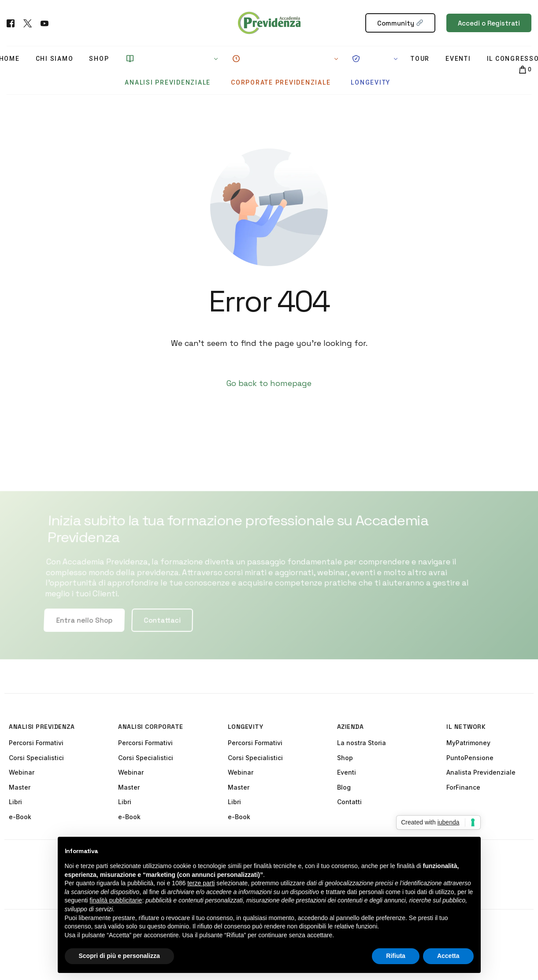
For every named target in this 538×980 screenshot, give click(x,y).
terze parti (201, 883)
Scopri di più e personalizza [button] (119, 956)
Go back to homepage (269, 383)
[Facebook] (11, 22)
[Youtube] (45, 22)
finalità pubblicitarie (116, 900)
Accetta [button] (448, 956)
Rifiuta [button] (396, 956)
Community (400, 23)
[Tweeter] (28, 22)
